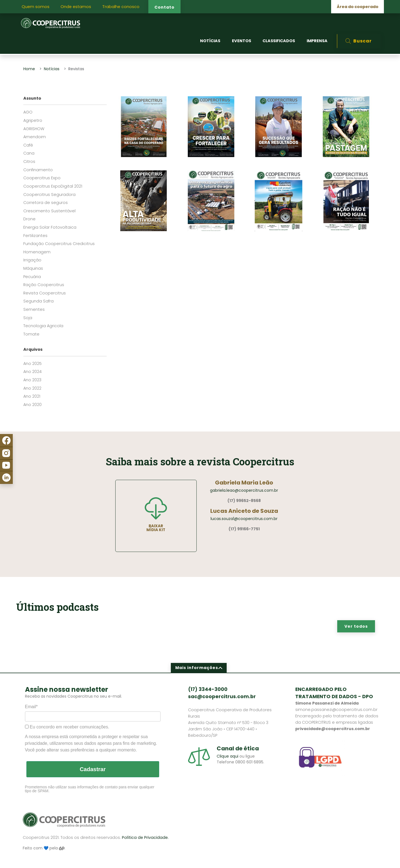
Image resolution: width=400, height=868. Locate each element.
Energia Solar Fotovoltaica (50, 227)
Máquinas (33, 268)
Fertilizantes (35, 236)
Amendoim (35, 137)
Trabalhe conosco (121, 7)
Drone (29, 219)
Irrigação (32, 260)
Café (28, 145)
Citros (29, 162)
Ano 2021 (32, 396)
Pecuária (32, 277)
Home (29, 69)
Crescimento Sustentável (49, 211)
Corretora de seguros (46, 203)
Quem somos (36, 7)
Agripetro (33, 120)
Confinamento (38, 170)
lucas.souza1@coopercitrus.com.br (244, 519)
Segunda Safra (38, 301)
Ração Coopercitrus (44, 285)
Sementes (34, 309)
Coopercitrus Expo (42, 178)
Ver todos (356, 626)
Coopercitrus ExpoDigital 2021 (53, 186)
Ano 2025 (32, 364)
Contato (164, 7)
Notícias (52, 69)
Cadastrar (93, 769)
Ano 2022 (32, 388)
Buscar (359, 41)
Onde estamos (76, 7)
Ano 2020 (32, 405)
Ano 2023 (32, 380)
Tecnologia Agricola (43, 326)
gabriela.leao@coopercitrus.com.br (244, 490)
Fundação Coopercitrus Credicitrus (59, 244)
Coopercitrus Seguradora (49, 195)
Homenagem (37, 252)
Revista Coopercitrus (45, 293)
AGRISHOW (34, 129)
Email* (31, 707)
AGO (28, 112)
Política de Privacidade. (145, 837)
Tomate (31, 334)
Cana (29, 153)
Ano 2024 (32, 372)
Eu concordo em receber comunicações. (67, 727)
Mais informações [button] (199, 668)
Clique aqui (227, 756)
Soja (28, 318)
